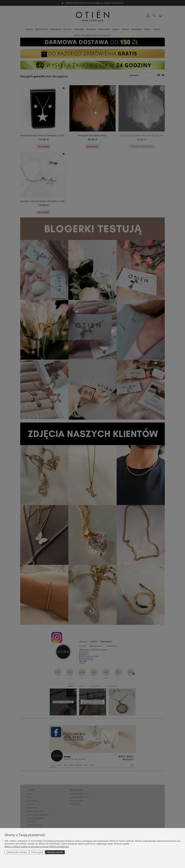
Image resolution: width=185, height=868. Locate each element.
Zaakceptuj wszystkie (55, 852)
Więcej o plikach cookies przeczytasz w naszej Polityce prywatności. (37, 847)
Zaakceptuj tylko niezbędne (17, 852)
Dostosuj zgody (37, 852)
